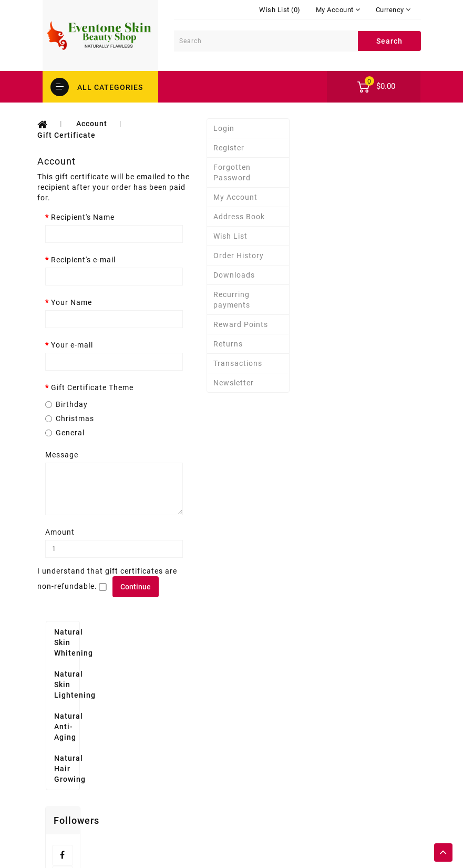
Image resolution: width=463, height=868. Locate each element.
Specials (255, 761)
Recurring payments (363, 300)
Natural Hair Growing (92, 193)
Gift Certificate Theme (224, 387)
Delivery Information (179, 700)
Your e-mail (203, 345)
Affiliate (156, 776)
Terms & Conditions (177, 730)
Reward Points (372, 324)
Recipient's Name (214, 217)
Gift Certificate (198, 135)
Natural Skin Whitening (96, 130)
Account (223, 124)
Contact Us (162, 746)
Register (360, 148)
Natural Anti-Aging (88, 172)
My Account (367, 197)
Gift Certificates (171, 761)
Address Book (371, 217)
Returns (359, 344)
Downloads (366, 275)
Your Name (203, 302)
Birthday (198, 404)
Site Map (256, 776)
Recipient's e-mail (215, 260)
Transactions (369, 363)
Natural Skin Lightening (97, 151)
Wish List (362, 236)
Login (355, 128)
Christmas (201, 418)
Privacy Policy (167, 715)
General (196, 433)
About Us (158, 685)
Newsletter (365, 383)
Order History (370, 256)
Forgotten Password (363, 172)
